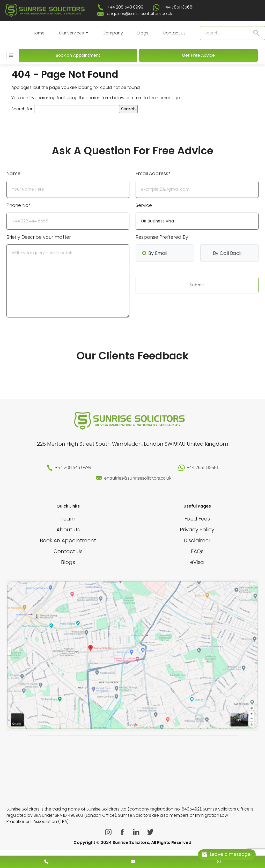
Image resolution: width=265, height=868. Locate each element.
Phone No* (19, 205)
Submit (197, 285)
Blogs (143, 33)
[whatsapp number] (219, 862)
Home (39, 33)
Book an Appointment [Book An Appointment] (78, 55)
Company (113, 33)
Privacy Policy (197, 530)
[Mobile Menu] (11, 56)
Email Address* (153, 173)
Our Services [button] (72, 33)
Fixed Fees (197, 519)
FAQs (197, 551)
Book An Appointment (68, 540)
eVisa (197, 562)
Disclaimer (197, 540)
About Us (68, 530)
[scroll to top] (132, 846)
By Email (158, 253)
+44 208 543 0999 (125, 7)
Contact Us (174, 33)
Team (68, 519)
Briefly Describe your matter (39, 237)
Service (144, 205)
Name (13, 173)
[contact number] (46, 862)
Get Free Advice (198, 55)
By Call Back (227, 253)
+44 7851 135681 (178, 7)
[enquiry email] (133, 862)
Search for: (22, 109)
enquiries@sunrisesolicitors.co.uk (139, 14)
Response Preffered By (162, 237)
